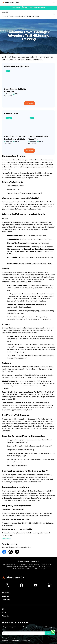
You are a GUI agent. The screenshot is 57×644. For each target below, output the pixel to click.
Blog (4, 609)
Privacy (4, 638)
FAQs (4, 612)
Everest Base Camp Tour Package (14, 567)
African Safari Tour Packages (38, 569)
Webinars (5, 596)
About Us (5, 616)
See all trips (30, 103)
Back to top (7, 539)
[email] (17, 552)
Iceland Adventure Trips (30, 567)
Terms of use (12, 638)
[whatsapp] (11, 552)
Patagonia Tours (22, 565)
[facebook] (4, 552)
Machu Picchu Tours (47, 565)
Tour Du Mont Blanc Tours (10, 565)
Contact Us (6, 600)
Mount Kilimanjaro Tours (34, 565)
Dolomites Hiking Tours (44, 567)
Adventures (6, 593)
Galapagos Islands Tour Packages (20, 569)
